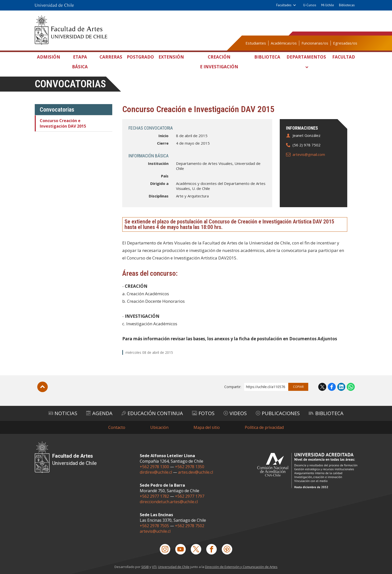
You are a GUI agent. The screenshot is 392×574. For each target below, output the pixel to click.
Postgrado (140, 57)
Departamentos (306, 57)
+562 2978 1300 (154, 467)
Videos (235, 413)
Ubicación (159, 427)
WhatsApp (351, 387)
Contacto (117, 427)
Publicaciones (278, 413)
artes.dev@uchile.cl (195, 472)
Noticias (63, 413)
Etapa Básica (80, 62)
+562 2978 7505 (154, 526)
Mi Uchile (328, 5)
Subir (42, 387)
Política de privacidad (264, 427)
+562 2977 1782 (154, 496)
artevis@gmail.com (309, 154)
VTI (154, 567)
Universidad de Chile (174, 567)
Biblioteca (267, 57)
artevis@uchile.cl (155, 531)
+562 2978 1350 (190, 467)
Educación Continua (152, 413)
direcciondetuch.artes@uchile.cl (169, 502)
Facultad (344, 57)
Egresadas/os (345, 43)
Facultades (284, 5)
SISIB (145, 567)
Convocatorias (70, 84)
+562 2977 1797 (190, 496)
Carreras (111, 57)
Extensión (171, 57)
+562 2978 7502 (190, 526)
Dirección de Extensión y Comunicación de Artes (241, 567)
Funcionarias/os (315, 43)
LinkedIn (341, 387)
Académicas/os (284, 43)
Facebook (332, 387)
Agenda (99, 413)
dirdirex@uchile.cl (156, 472)
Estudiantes (256, 43)
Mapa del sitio (207, 427)
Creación (219, 63)
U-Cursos (310, 5)
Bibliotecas (347, 5)
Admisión (49, 57)
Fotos (203, 413)
